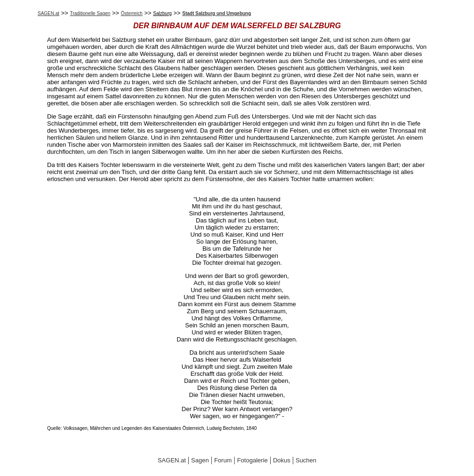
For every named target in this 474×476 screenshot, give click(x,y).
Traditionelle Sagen (90, 13)
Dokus (282, 460)
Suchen (306, 460)
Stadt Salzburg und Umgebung (217, 13)
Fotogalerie (253, 460)
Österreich (132, 13)
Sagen (200, 460)
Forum (223, 460)
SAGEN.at (48, 13)
